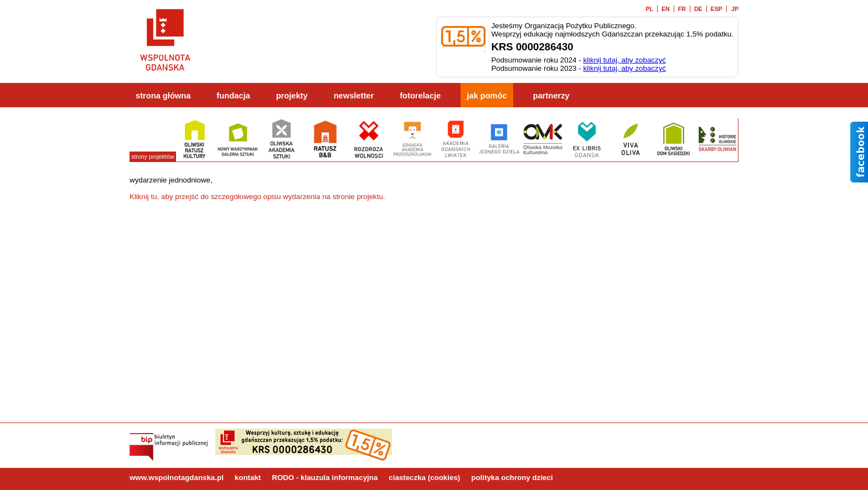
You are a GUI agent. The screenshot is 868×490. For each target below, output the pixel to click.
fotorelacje (420, 96)
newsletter (354, 96)
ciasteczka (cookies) (424, 478)
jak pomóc (487, 96)
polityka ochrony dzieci (512, 478)
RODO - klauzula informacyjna (325, 478)
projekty (292, 96)
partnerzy (551, 96)
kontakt (248, 478)
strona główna (163, 96)
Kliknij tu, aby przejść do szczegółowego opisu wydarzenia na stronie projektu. (257, 197)
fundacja (233, 96)
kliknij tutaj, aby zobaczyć (624, 60)
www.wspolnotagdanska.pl (177, 478)
